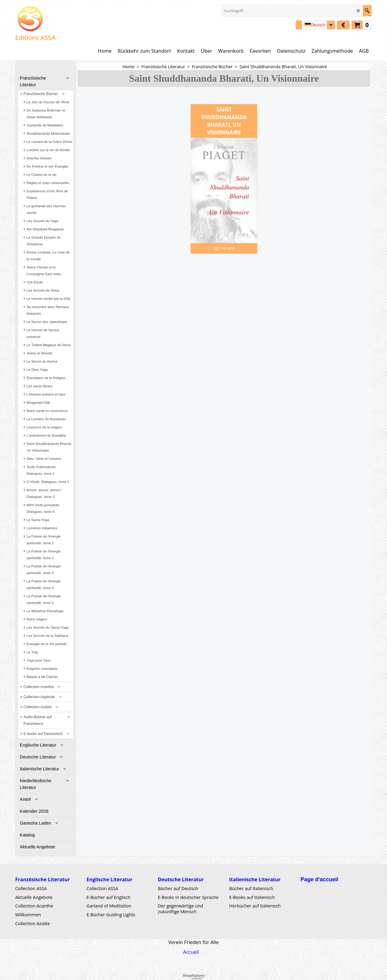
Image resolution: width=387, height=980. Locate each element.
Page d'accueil (319, 879)
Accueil (191, 952)
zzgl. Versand (224, 248)
